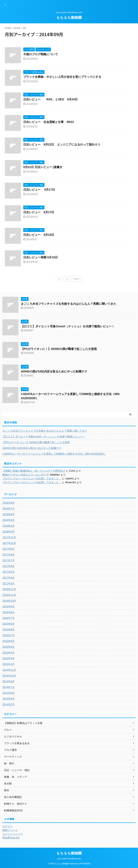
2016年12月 (9, 589)
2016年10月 (9, 601)
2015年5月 (9, 647)
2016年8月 (9, 612)
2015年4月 (9, 653)
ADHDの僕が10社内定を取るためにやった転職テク (54, 371)
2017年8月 (9, 555)
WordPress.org (11, 838)
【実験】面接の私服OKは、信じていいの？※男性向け (34, 471)
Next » (77, 279)
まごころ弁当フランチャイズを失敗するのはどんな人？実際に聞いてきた (69, 304)
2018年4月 (9, 520)
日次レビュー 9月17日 (39, 190)
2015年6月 (9, 641)
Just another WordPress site (69, 859)
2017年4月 (9, 578)
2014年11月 (9, 670)
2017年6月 (9, 566)
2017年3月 (9, 583)
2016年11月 (9, 595)
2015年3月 (9, 658)
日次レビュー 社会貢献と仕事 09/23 (49, 122)
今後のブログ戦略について (41, 54)
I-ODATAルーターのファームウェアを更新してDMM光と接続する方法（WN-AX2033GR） (54, 454)
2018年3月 (9, 526)
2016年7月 (9, 618)
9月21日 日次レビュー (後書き (43, 167)
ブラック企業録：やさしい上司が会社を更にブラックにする (62, 77)
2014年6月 (9, 693)
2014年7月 (9, 687)
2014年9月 (9, 681)
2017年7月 (9, 560)
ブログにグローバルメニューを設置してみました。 (32, 478)
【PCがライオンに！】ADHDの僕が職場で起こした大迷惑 (59, 349)
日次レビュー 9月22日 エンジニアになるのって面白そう (62, 145)
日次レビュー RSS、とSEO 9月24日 (50, 99)
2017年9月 (9, 549)
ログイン (8, 826)
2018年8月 (9, 503)
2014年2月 (9, 704)
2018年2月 (9, 532)
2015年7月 (9, 635)
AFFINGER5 (85, 864)
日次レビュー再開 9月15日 (41, 257)
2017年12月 (9, 537)
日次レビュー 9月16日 (39, 235)
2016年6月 (9, 624)
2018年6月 (9, 514)
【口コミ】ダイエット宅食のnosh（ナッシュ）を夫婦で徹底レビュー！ (68, 326)
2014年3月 (9, 699)
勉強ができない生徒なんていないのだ (24, 475)
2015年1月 (9, 664)
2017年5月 (9, 572)
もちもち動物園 (69, 18)
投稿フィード (10, 830)
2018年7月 (9, 509)
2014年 (17, 28)
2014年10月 (9, 676)
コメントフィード (13, 834)
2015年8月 (9, 630)
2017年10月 (9, 543)
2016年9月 (9, 607)
